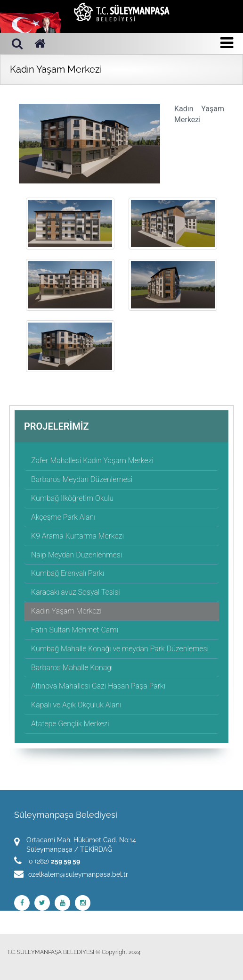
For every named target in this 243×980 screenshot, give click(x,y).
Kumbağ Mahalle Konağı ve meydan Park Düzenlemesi (120, 649)
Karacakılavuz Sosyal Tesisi (76, 592)
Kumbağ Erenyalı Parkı (68, 573)
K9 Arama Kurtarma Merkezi (77, 536)
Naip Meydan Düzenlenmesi (77, 555)
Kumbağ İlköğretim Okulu (72, 498)
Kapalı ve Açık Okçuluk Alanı (76, 705)
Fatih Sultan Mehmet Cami (75, 630)
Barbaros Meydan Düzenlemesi (82, 479)
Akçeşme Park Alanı (63, 517)
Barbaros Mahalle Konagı (72, 668)
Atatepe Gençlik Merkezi (70, 724)
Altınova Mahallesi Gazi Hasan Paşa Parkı (98, 686)
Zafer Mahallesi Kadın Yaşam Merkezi (92, 461)
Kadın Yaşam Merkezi (66, 611)
